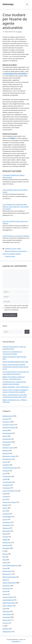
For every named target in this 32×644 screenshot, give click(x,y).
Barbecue (6, 453)
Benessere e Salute (9, 456)
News (19, 248)
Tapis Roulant (7, 614)
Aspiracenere (7, 439)
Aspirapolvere (7, 442)
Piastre (5, 563)
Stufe (4, 609)
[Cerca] (27, 332)
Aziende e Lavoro (11, 248)
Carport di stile (10, 256)
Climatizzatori (7, 476)
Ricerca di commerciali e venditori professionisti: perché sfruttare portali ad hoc (15, 367)
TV (3, 626)
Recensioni (6, 574)
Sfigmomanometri (9, 603)
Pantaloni (6, 545)
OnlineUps (8, 4)
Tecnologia (6, 617)
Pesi (4, 557)
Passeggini (6, 548)
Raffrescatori (7, 571)
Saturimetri (6, 588)
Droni (4, 499)
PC (3, 551)
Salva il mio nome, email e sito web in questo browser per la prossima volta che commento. (16, 308)
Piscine (5, 568)
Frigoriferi (6, 514)
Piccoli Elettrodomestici (10, 565)
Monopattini (7, 531)
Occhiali (5, 537)
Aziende (5, 445)
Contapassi (6, 488)
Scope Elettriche (8, 600)
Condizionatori (8, 482)
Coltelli (5, 479)
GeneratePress (16, 641)
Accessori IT (7, 422)
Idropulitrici (7, 525)
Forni (4, 511)
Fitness (5, 508)
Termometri (7, 620)
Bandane (6, 450)
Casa (4, 473)
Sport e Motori (7, 606)
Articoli (5, 436)
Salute (5, 580)
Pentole (5, 554)
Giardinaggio (7, 517)
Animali (5, 430)
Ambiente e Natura (9, 427)
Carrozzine (6, 471)
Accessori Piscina (8, 425)
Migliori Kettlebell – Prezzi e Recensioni (16, 387)
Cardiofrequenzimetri (10, 468)
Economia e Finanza (9, 502)
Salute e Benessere (9, 583)
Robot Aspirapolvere (9, 577)
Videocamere (7, 632)
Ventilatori (6, 629)
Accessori (6, 419)
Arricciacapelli (7, 433)
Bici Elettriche (7, 459)
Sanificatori (6, 586)
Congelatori (7, 485)
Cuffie (5, 494)
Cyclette (5, 496)
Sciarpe (5, 594)
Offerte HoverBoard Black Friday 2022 (15, 362)
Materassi (6, 528)
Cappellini (6, 465)
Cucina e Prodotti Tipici (10, 491)
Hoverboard (7, 522)
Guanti (5, 519)
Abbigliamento (8, 416)
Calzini (5, 462)
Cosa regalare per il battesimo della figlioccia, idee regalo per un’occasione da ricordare (16, 207)
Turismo (5, 623)
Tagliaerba (6, 611)
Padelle (5, 540)
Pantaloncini (7, 542)
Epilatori (5, 505)
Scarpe (5, 591)
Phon (4, 560)
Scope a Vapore (8, 597)
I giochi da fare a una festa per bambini (16, 236)
